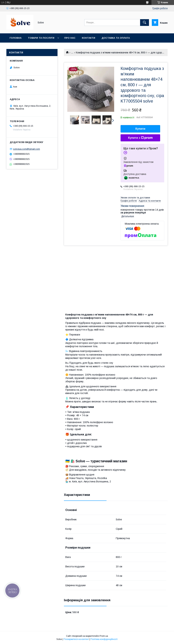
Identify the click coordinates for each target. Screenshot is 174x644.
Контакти (89, 38)
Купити (140, 129)
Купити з (140, 138)
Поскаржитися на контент (76, 639)
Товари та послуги (41, 38)
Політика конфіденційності (104, 639)
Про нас (70, 38)
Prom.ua (104, 636)
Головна (16, 38)
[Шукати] (145, 23)
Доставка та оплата (116, 38)
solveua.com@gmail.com (27, 149)
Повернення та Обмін (25, 47)
